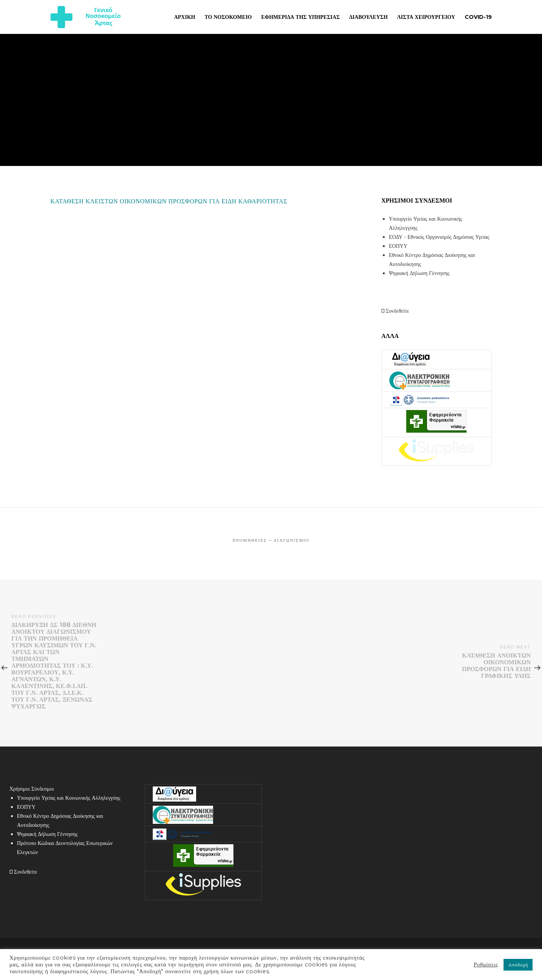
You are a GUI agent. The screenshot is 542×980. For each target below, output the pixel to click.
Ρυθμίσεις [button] (486, 965)
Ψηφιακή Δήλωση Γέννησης (419, 273)
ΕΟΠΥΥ (398, 246)
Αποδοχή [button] (518, 965)
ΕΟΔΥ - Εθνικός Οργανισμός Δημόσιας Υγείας (439, 237)
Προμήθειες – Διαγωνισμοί (271, 540)
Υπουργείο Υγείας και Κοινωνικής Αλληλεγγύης (69, 798)
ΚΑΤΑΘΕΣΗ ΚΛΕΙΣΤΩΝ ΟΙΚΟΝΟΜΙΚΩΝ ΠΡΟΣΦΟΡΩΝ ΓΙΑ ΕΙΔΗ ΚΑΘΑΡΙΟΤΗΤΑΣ (169, 201)
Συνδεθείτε (395, 311)
